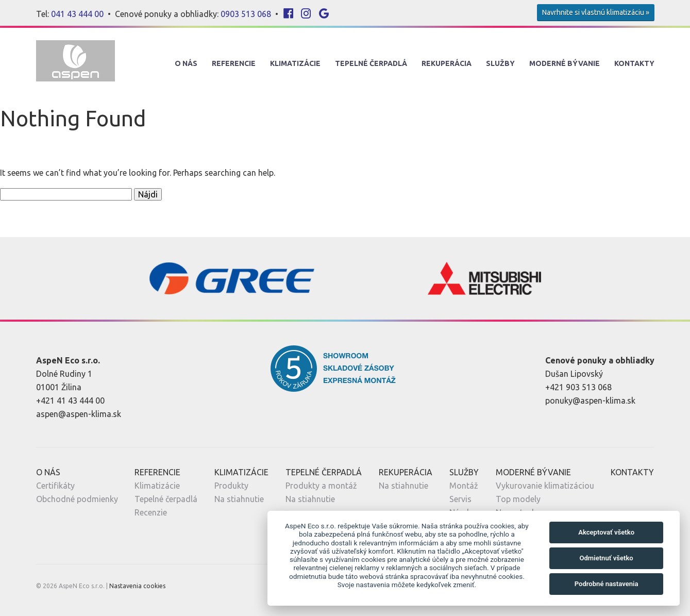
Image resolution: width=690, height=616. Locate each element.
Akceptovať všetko (606, 532)
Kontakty (634, 63)
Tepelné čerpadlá (166, 499)
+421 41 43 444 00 (70, 401)
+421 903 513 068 (578, 387)
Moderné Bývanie (565, 63)
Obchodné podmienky (77, 499)
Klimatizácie (295, 63)
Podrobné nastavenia (607, 584)
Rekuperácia (447, 63)
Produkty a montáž (321, 486)
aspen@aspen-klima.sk (79, 414)
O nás (186, 63)
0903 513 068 (246, 14)
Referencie (234, 63)
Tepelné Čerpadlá (371, 63)
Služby (500, 63)
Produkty (231, 486)
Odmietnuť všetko (606, 558)
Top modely (518, 499)
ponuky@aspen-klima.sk (590, 401)
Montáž (464, 486)
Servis (460, 499)
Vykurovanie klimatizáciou (545, 486)
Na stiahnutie (239, 499)
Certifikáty (55, 486)
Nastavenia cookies (137, 586)
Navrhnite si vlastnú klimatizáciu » (596, 12)
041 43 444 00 (77, 14)
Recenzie (151, 512)
